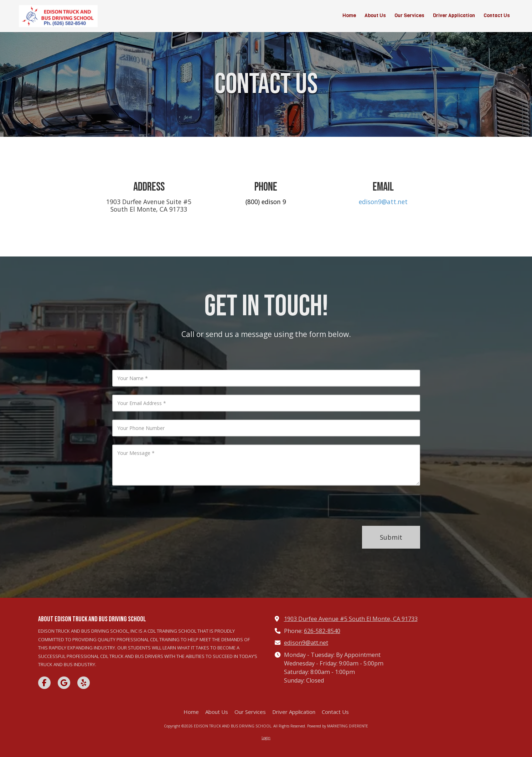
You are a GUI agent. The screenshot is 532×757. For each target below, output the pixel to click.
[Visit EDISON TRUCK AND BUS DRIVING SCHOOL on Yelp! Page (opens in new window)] (84, 683)
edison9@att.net (383, 202)
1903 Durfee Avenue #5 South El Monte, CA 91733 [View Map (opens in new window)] (351, 619)
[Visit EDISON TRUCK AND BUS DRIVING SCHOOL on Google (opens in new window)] (64, 683)
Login (266, 738)
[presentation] (375, 510)
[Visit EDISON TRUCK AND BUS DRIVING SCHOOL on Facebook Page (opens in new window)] (44, 683)
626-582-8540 (322, 631)
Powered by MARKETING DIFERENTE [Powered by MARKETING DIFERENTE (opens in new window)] (338, 726)
